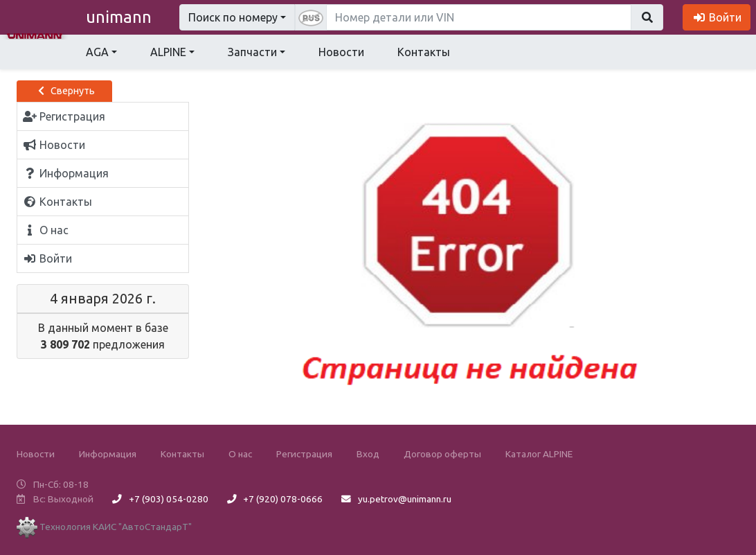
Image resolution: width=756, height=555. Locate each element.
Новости (341, 52)
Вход (368, 454)
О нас (240, 454)
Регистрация (304, 454)
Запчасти (252, 52)
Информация (108, 454)
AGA (97, 52)
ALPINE (168, 52)
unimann (119, 17)
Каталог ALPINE (539, 454)
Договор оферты (442, 454)
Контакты (424, 52)
